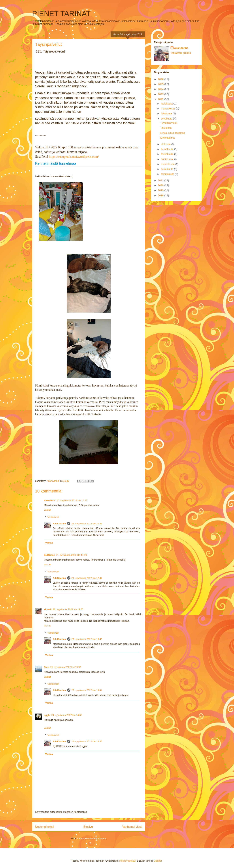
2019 (161, 190)
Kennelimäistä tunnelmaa (56, 163)
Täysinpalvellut (169, 123)
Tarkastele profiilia (181, 53)
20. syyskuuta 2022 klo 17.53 (72, 500)
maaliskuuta (168, 164)
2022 (161, 99)
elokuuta (166, 144)
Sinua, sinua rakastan (173, 133)
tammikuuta (168, 174)
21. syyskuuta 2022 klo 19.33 (68, 609)
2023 (161, 94)
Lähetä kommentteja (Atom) (92, 838)
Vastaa (48, 510)
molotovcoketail (127, 861)
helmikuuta (167, 169)
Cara (47, 667)
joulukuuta (167, 104)
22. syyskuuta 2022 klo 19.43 (87, 639)
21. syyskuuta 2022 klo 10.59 (87, 523)
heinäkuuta (167, 149)
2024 (161, 89)
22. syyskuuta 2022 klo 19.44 (87, 690)
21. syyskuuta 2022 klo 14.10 (71, 555)
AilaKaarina (59, 523)
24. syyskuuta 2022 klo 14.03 (67, 715)
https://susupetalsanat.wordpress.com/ (74, 157)
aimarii (48, 609)
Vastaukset (53, 517)
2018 (161, 195)
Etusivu (88, 827)
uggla (47, 715)
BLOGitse (49, 555)
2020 (161, 185)
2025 (161, 84)
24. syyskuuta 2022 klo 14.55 (87, 741)
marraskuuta (168, 109)
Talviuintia (166, 128)
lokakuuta (167, 113)
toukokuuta (167, 154)
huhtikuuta (167, 159)
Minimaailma (168, 138)
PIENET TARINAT (61, 14)
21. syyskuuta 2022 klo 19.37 (66, 667)
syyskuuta (167, 119)
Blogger (158, 861)
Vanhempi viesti (132, 827)
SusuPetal (50, 500)
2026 (161, 79)
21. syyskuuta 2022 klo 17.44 (87, 578)
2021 (161, 180)
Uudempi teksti (45, 827)
